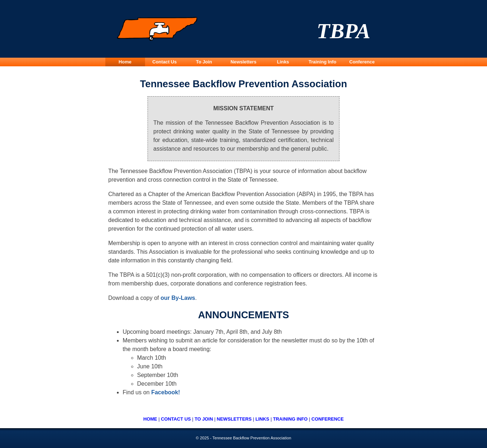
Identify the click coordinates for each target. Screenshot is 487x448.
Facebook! (166, 392)
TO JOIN (204, 419)
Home (125, 62)
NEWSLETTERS (234, 419)
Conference (362, 62)
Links (283, 62)
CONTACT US (176, 419)
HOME (150, 419)
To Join (204, 62)
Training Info (323, 62)
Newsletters (243, 62)
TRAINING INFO (290, 419)
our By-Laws (178, 298)
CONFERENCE (328, 419)
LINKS (262, 419)
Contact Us (164, 62)
